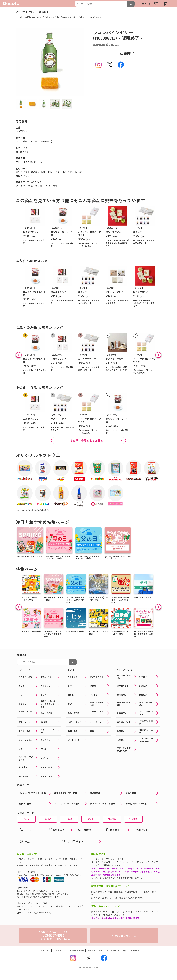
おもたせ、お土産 (72, 172)
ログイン (147, 4)
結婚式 (48, 819)
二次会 (69, 819)
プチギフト (22, 186)
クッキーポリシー (95, 950)
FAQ (34, 897)
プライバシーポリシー (75, 950)
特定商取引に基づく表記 (117, 950)
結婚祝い (35, 172)
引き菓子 (133, 819)
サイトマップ (44, 950)
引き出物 (112, 819)
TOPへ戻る (135, 950)
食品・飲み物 (35, 186)
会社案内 (58, 950)
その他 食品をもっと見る (87, 441)
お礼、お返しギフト (51, 172)
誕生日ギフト (23, 172)
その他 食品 (50, 186)
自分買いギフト (24, 176)
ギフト (91, 819)
